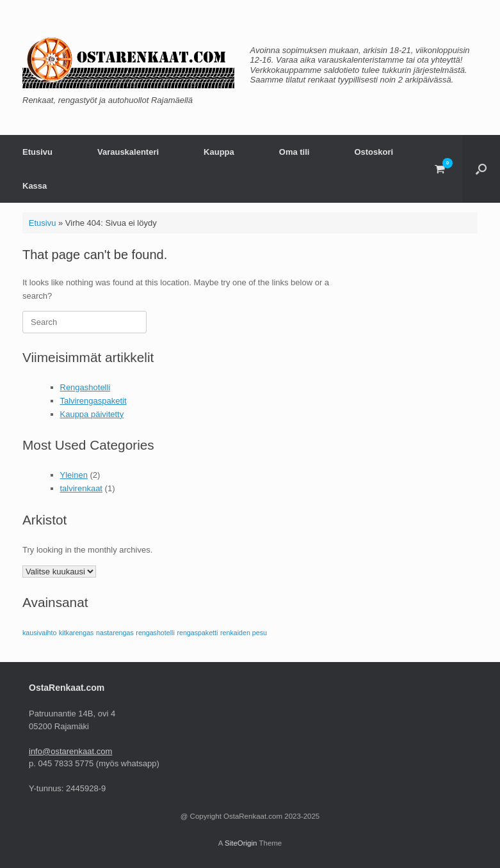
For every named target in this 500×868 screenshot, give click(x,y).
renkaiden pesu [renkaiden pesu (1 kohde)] (244, 633)
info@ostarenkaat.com (70, 751)
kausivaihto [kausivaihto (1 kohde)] (39, 633)
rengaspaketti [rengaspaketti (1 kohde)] (197, 633)
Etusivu (37, 152)
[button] (481, 169)
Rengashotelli (85, 387)
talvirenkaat (81, 488)
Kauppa (219, 152)
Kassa (35, 186)
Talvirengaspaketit (93, 401)
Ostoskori (374, 152)
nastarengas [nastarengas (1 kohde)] (115, 633)
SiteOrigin (241, 843)
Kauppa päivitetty (92, 414)
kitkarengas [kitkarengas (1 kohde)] (77, 633)
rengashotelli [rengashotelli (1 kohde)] (155, 633)
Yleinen (74, 475)
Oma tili (294, 152)
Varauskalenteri (128, 152)
